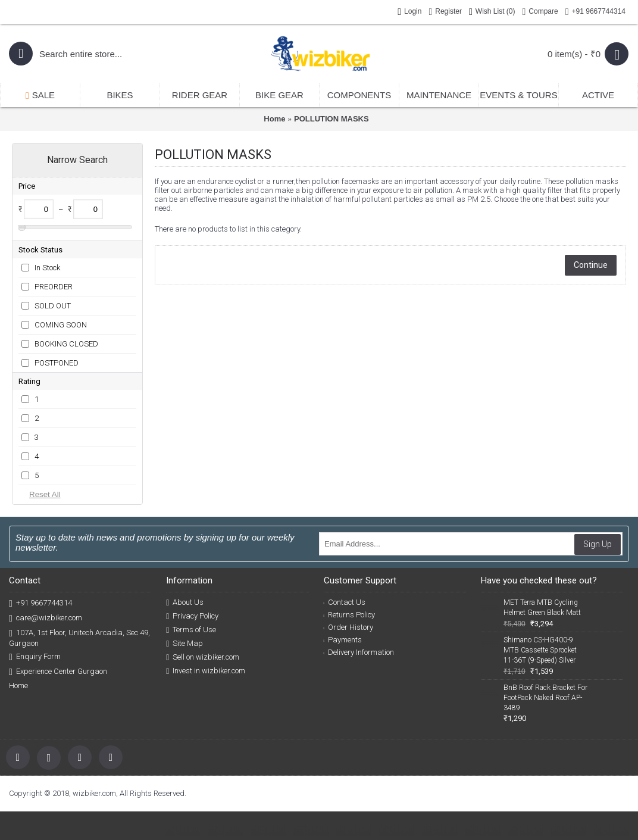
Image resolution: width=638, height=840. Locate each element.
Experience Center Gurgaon (58, 672)
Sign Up (598, 544)
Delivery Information (359, 652)
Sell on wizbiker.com (203, 657)
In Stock (47, 268)
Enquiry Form (35, 657)
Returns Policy (350, 615)
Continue (591, 265)
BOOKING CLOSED (66, 344)
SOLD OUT (53, 306)
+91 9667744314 (40, 603)
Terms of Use (191, 630)
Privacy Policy (192, 616)
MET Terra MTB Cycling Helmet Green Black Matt (542, 608)
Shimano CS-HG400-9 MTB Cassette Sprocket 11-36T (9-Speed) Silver (540, 650)
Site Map (184, 644)
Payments (343, 640)
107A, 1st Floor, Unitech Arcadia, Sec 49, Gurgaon (79, 638)
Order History (349, 627)
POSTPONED (57, 363)
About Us (185, 602)
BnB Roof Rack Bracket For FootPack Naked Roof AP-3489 (545, 698)
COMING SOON (61, 325)
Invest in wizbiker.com (206, 671)
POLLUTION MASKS (331, 119)
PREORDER (54, 287)
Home (274, 119)
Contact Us (345, 602)
